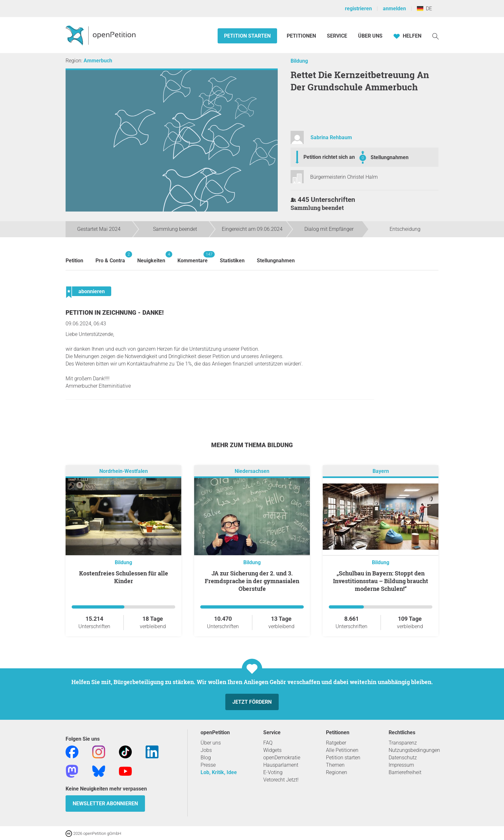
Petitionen (302, 36)
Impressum (401, 765)
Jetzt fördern (252, 702)
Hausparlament (281, 765)
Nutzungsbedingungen (414, 750)
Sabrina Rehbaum (331, 137)
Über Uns (370, 36)
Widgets (272, 750)
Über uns (211, 743)
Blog (206, 758)
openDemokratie (282, 758)
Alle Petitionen (342, 750)
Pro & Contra (110, 257)
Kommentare (193, 257)
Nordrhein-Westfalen (124, 471)
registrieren (358, 9)
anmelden (394, 9)
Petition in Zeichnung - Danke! (115, 313)
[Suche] (436, 36)
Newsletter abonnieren (105, 804)
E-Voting (273, 772)
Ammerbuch (98, 61)
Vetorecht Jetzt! (281, 780)
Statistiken (232, 261)
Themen (335, 765)
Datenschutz (403, 758)
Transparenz (403, 743)
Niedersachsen (252, 471)
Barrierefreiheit (405, 772)
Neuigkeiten (151, 257)
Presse (208, 765)
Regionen (337, 772)
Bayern (381, 471)
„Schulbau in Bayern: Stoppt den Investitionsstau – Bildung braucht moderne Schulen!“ (381, 581)
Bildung (299, 61)
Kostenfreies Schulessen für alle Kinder (124, 577)
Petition (74, 261)
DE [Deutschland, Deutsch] (424, 9)
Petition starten (247, 36)
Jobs (206, 750)
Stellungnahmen (390, 157)
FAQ (268, 743)
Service (337, 36)
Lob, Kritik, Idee (219, 772)
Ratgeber (336, 743)
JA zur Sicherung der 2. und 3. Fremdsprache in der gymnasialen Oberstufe (252, 581)
